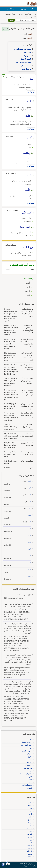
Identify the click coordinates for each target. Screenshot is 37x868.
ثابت (30, 481)
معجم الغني (27, 52)
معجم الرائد (27, 56)
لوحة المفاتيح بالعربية (26, 9)
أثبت (30, 576)
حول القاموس (11, 9)
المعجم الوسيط (26, 59)
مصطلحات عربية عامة (23, 62)
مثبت (29, 508)
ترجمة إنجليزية (26, 69)
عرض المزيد (31, 92)
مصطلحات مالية (25, 66)
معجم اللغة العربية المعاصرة (22, 49)
